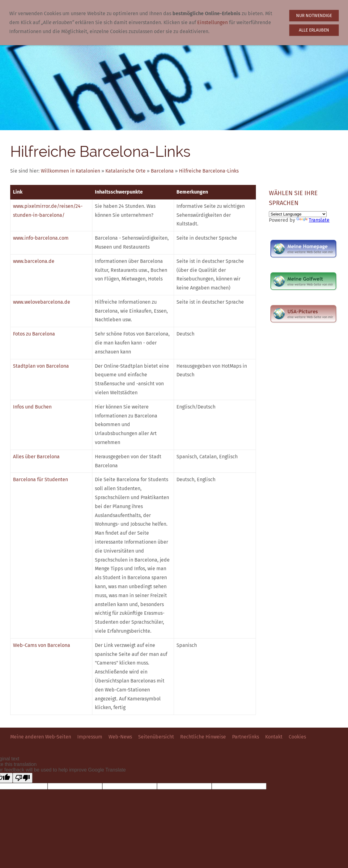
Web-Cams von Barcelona (42, 645)
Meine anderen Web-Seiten (41, 737)
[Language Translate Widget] (298, 214)
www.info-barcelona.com (41, 238)
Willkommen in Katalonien (70, 171)
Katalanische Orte (125, 171)
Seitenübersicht (156, 737)
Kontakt (274, 737)
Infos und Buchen (32, 407)
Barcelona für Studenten (40, 479)
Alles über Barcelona (36, 457)
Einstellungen (212, 22)
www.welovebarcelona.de (42, 302)
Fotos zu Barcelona (34, 334)
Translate (313, 220)
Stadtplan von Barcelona (41, 366)
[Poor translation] (23, 778)
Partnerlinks (246, 737)
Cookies (297, 737)
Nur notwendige (314, 16)
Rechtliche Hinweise (203, 737)
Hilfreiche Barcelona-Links (209, 171)
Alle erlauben (314, 30)
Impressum (90, 737)
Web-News (120, 737)
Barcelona (162, 171)
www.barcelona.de (34, 261)
